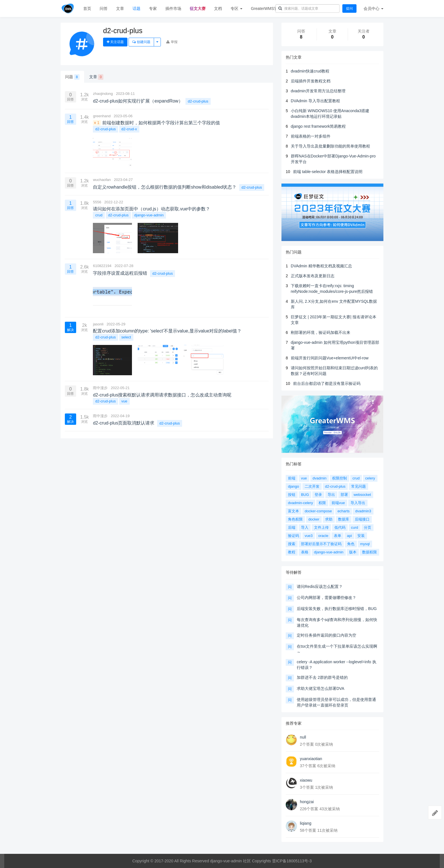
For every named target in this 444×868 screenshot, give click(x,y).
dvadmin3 (363, 511)
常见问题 (358, 486)
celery (370, 478)
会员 (373, 8)
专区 (236, 8)
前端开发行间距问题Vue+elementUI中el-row (330, 358)
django (293, 486)
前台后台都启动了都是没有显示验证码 (327, 383)
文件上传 (321, 527)
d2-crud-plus (198, 101)
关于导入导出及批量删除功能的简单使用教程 (330, 146)
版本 (353, 552)
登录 (318, 495)
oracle (323, 536)
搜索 (292, 544)
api (349, 536)
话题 (136, 8)
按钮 (292, 495)
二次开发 (312, 486)
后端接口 (362, 519)
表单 (338, 536)
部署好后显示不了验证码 (321, 544)
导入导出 (358, 503)
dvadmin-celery (300, 503)
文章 (120, 8)
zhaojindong (103, 94)
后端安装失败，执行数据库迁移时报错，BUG (337, 609)
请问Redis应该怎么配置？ (320, 587)
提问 (349, 8)
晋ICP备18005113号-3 (292, 861)
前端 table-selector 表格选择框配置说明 (328, 172)
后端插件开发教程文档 (311, 81)
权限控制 (340, 478)
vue (124, 401)
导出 (331, 495)
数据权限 (370, 552)
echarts (344, 511)
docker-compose (318, 511)
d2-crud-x (129, 129)
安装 (361, 536)
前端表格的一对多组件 (311, 136)
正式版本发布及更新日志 (313, 276)
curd (355, 527)
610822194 (102, 266)
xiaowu (306, 780)
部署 (344, 495)
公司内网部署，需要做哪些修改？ (326, 598)
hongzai (307, 802)
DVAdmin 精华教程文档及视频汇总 (321, 266)
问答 (104, 8)
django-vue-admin (149, 215)
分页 (368, 527)
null (303, 737)
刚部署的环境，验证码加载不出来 (321, 332)
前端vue (338, 503)
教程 (292, 552)
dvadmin (320, 478)
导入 (305, 527)
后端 (292, 527)
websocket (362, 495)
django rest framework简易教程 (318, 126)
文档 (218, 8)
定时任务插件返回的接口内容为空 (326, 635)
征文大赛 (198, 8)
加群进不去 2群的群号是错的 (322, 677)
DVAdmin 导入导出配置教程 (315, 101)
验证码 (293, 536)
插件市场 (173, 8)
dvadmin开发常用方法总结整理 (318, 91)
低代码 (340, 527)
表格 (305, 552)
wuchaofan (102, 180)
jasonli (98, 324)
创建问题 (141, 42)
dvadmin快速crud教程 (310, 71)
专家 (153, 8)
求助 (329, 519)
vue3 (309, 536)
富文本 (293, 511)
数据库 (344, 519)
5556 (97, 202)
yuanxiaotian (311, 759)
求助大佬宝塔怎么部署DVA (321, 688)
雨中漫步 (100, 388)
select (126, 337)
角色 (351, 544)
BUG (305, 495)
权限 (322, 503)
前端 (292, 478)
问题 (72, 77)
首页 (87, 8)
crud (99, 215)
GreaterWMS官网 (266, 8)
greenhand (102, 116)
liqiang (306, 823)
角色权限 (295, 519)
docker (314, 519)
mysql (365, 544)
